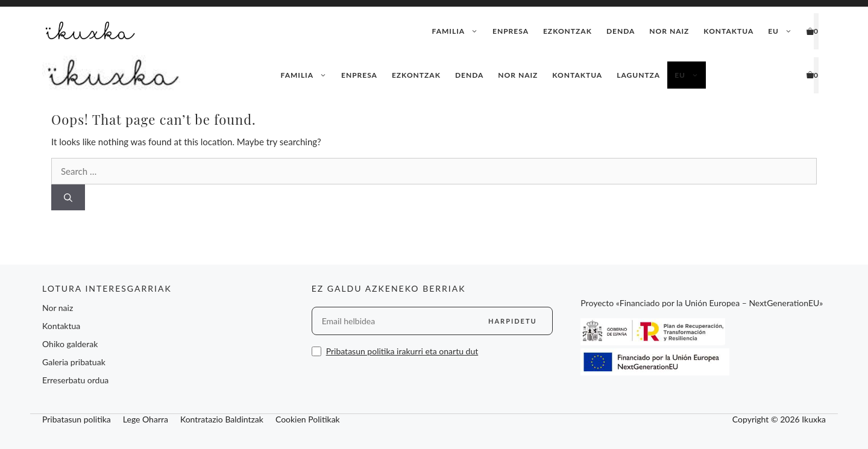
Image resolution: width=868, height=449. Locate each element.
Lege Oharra (146, 419)
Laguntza (638, 75)
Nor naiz (669, 31)
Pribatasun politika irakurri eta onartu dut (402, 351)
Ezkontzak (568, 31)
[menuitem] (780, 31)
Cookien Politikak (308, 419)
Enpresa (511, 31)
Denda (621, 31)
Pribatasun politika (77, 419)
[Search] (68, 197)
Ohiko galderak (70, 344)
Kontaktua (728, 31)
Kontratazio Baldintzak (222, 419)
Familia (459, 31)
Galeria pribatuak (74, 362)
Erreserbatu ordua (75, 380)
